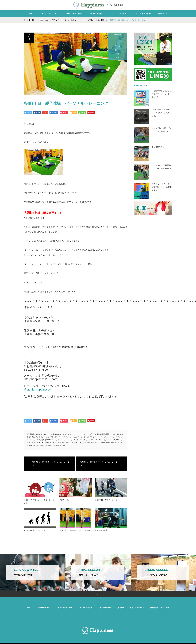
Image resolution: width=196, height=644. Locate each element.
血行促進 (36, 445)
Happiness (117, 34)
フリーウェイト (100, 440)
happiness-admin (41, 434)
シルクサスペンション (65, 437)
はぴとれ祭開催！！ (160, 147)
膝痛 (31, 445)
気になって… (65, 500)
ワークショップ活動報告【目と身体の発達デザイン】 (162, 169)
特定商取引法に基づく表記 (159, 608)
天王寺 (76, 443)
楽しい (97, 443)
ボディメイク (111, 440)
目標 (117, 54)
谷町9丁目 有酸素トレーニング (109, 500)
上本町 (47, 443)
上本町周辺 (54, 443)
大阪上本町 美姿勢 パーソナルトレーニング (75, 532)
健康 (68, 443)
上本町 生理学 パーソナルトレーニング (39, 501)
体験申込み (163, 14)
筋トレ (102, 443)
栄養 (92, 443)
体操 (60, 443)
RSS (170, 5)
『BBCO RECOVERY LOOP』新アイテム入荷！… (161, 113)
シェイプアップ (51, 437)
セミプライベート (117, 38)
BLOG (32, 20)
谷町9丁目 (52, 445)
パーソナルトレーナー (117, 42)
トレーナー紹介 (96, 14)
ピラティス (90, 440)
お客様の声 (120, 608)
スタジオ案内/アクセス (119, 14)
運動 (117, 58)
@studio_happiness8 (37, 390)
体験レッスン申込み (137, 608)
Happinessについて (50, 14)
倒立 (64, 443)
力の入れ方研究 (101, 530)
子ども (117, 46)
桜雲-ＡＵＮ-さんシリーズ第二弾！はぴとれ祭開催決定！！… (162, 187)
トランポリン (104, 437)
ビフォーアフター (143, 14)
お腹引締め (31, 437)
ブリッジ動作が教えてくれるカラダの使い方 (162, 130)
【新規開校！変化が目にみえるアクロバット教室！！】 (162, 94)
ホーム (31, 14)
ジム (75, 437)
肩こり (117, 443)
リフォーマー (39, 443)
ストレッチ (82, 437)
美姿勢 (108, 443)
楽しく (117, 50)
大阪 (72, 443)
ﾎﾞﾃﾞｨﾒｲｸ (63, 445)
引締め (87, 443)
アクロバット (40, 437)
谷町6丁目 (44, 445)
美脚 (113, 443)
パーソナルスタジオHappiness (40, 440)
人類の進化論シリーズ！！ (35, 530)
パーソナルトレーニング (76, 440)
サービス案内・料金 (74, 14)
